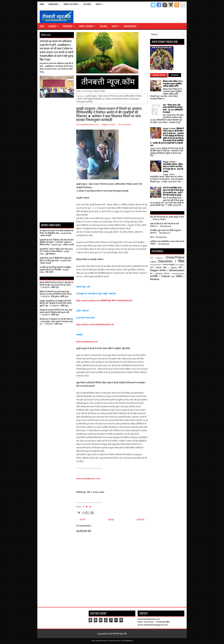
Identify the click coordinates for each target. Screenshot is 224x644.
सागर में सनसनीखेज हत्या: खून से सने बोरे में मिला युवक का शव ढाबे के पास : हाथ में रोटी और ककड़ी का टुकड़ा (173, 191)
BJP (152, 258)
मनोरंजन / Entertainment (174, 274)
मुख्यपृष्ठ (111, 520)
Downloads (55, 4)
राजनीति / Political (160, 276)
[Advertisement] (58, 105)
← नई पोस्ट (81, 520)
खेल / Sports (170, 268)
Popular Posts (159, 75)
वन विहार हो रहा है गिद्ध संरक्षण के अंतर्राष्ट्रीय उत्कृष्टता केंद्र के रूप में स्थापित (55, 268)
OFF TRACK (156, 268)
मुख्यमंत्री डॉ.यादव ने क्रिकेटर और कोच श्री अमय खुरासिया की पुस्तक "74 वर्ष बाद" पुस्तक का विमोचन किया (57, 242)
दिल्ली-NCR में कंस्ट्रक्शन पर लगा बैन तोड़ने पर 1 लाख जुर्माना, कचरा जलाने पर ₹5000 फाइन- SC (57, 321)
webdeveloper (101, 641)
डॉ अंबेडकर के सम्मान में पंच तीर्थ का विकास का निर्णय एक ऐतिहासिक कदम (56, 232)
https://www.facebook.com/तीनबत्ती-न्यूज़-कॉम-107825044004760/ (104, 301)
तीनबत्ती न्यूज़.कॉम (120, 634)
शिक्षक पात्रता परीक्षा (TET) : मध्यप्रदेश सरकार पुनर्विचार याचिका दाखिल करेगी (173, 84)
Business (55, 25)
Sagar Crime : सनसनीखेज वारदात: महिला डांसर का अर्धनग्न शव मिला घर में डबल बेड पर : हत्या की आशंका (173, 167)
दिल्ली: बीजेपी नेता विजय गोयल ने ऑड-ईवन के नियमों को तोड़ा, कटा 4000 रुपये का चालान (56, 284)
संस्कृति (173, 277)
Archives (175, 75)
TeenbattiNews (127, 641)
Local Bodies (180, 265)
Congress (159, 258)
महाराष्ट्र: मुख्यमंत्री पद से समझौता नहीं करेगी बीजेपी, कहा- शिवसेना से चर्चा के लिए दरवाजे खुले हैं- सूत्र (56, 303)
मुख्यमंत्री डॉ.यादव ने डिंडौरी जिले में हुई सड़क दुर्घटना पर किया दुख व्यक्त (56, 259)
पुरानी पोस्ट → (142, 520)
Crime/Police (175, 257)
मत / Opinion (156, 273)
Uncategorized (130, 26)
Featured (87, 4)
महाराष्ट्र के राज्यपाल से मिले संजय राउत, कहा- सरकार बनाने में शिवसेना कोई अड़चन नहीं (56, 311)
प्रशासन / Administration (172, 270)
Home (42, 4)
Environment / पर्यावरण (159, 265)
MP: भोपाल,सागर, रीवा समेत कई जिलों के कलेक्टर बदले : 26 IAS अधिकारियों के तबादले (173, 109)
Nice (152, 237)
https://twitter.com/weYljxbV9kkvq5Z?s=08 (95, 324)
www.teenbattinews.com (87, 342)
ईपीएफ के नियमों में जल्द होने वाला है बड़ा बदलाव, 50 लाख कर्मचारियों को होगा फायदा (55, 293)
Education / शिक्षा (171, 261)
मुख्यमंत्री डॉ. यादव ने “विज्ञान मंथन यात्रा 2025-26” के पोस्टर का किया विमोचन (56, 250)
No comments (125, 125)
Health (100, 4)
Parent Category (72, 4)
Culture (153, 262)
